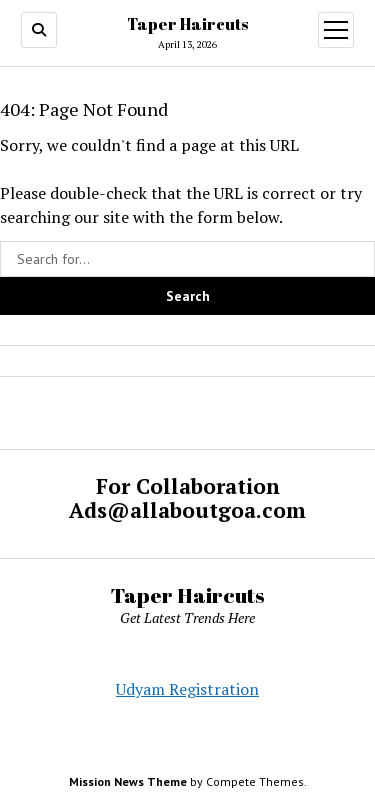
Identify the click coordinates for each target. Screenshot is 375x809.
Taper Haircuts (187, 24)
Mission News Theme (128, 781)
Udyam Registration (187, 689)
